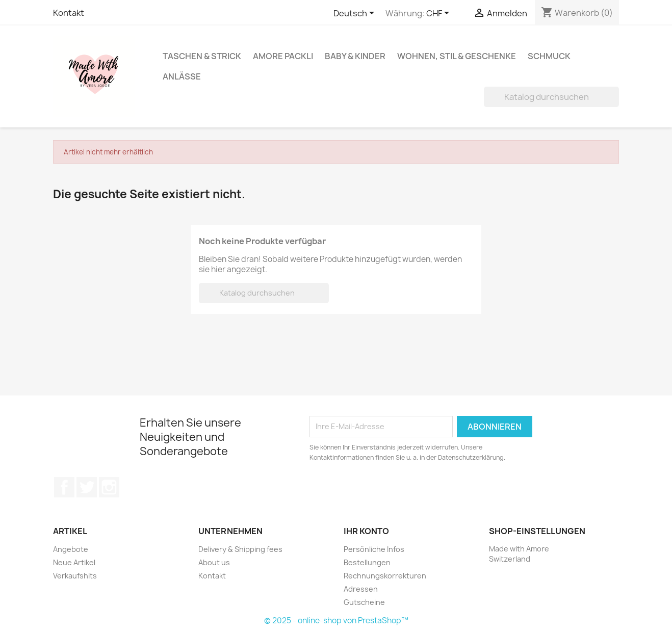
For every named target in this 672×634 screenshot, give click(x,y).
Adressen (361, 589)
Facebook (64, 487)
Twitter (87, 487)
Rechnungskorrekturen (385, 576)
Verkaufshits (75, 576)
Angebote (71, 549)
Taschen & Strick (202, 56)
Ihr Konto (366, 531)
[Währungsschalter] (440, 14)
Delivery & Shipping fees (240, 549)
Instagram (109, 487)
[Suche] (551, 97)
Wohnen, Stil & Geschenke (457, 56)
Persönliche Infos (374, 549)
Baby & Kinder (355, 56)
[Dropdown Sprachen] (356, 14)
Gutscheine (364, 602)
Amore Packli (283, 56)
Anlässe (182, 76)
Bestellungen (367, 562)
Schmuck (549, 56)
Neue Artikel (74, 562)
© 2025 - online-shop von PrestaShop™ (336, 620)
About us (214, 562)
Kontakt (69, 13)
